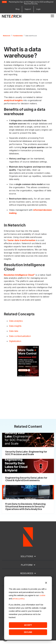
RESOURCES (27, 573)
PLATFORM (27, 565)
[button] (52, 16)
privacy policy (18, 599)
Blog (17, 9)
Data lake (14, 331)
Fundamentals (18, 36)
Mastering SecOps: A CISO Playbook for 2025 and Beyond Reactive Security (31, 3)
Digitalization (15, 341)
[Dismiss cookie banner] (46, 583)
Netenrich (7, 36)
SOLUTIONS (27, 556)
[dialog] (28, 608)
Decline (28, 632)
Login (38, 9)
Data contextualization (20, 336)
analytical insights (13, 100)
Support (28, 9)
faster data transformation (21, 240)
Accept (28, 625)
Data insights (15, 326)
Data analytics (16, 321)
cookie (42, 595)
